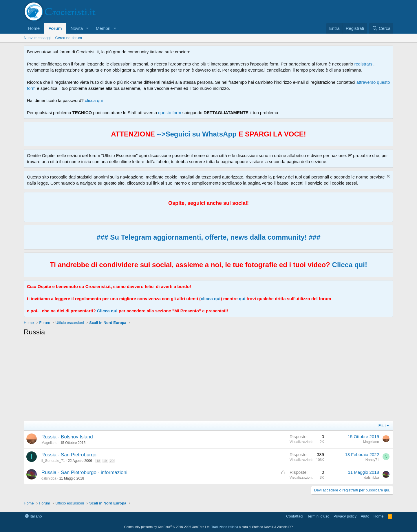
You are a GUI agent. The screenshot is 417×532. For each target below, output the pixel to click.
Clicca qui (107, 311)
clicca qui (94, 100)
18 (98, 461)
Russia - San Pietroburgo (69, 455)
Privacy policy (345, 516)
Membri (103, 28)
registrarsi (364, 64)
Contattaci (295, 516)
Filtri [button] (382, 426)
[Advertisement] (197, 380)
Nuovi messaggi (37, 38)
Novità (77, 28)
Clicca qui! (350, 265)
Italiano (33, 516)
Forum (55, 28)
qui (242, 299)
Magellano (49, 443)
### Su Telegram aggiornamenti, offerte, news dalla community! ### (208, 237)
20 (112, 461)
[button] (87, 28)
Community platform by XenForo (167, 527)
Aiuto (365, 516)
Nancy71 (372, 460)
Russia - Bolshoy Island (67, 437)
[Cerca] (381, 28)
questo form (170, 113)
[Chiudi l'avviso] (388, 177)
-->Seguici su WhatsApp (196, 134)
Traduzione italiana (225, 527)
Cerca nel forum (69, 38)
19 (105, 461)
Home (34, 28)
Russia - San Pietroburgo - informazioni (84, 472)
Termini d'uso (318, 516)
